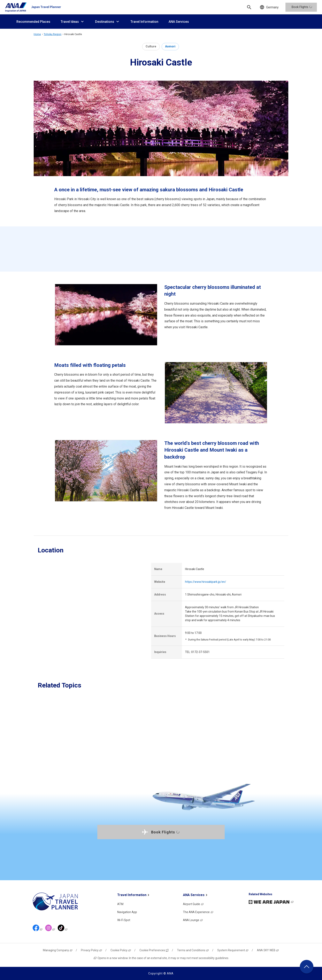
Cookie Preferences (154, 950)
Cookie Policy (121, 950)
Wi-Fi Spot (124, 920)
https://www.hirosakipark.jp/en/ (206, 582)
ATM (120, 904)
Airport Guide (193, 904)
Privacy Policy (92, 950)
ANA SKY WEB (268, 950)
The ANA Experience (198, 912)
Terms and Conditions (193, 950)
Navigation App (127, 912)
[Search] (249, 7)
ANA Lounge (193, 920)
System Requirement (233, 950)
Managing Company (58, 950)
